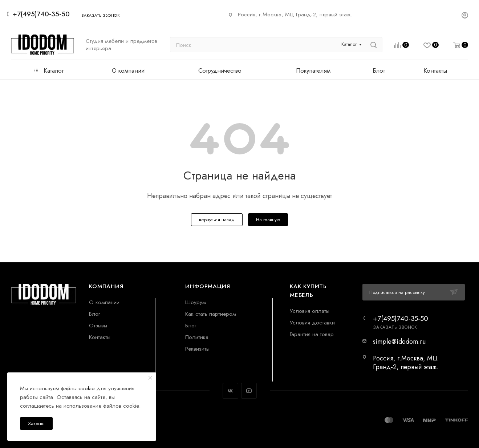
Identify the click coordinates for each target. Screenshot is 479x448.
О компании (104, 302)
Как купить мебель (308, 290)
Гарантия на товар (312, 334)
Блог (95, 314)
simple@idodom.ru (399, 342)
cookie (87, 388)
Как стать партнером (211, 314)
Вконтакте (230, 391)
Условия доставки (312, 322)
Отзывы (98, 325)
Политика (197, 337)
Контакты (100, 337)
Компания (106, 286)
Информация (208, 286)
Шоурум (196, 302)
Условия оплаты (310, 311)
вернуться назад (217, 220)
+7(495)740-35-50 (41, 14)
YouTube (249, 391)
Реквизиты (197, 349)
